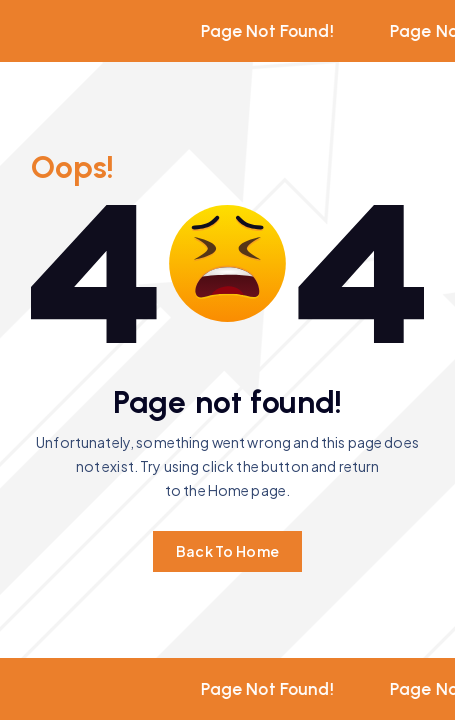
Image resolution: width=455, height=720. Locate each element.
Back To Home (227, 551)
